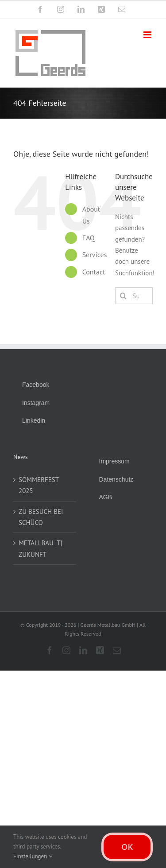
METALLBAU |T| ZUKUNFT (40, 548)
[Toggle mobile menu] (148, 35)
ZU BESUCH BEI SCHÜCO (41, 517)
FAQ (89, 238)
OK (127, 847)
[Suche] (124, 296)
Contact (94, 272)
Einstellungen (33, 856)
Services (95, 255)
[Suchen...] (134, 296)
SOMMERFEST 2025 (39, 485)
